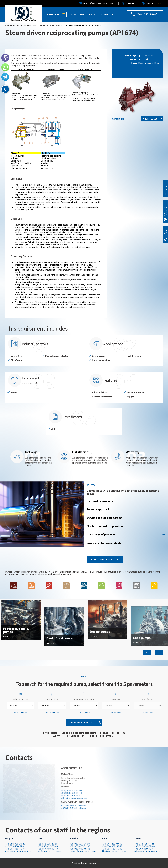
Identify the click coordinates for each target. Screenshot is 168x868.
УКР (149, 3)
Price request (151, 119)
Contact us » (118, 119)
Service (93, 14)
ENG (160, 3)
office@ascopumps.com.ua (102, 3)
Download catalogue (166, 203)
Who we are (77, 14)
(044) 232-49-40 (147, 14)
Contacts (107, 14)
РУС (154, 3)
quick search (166, 233)
